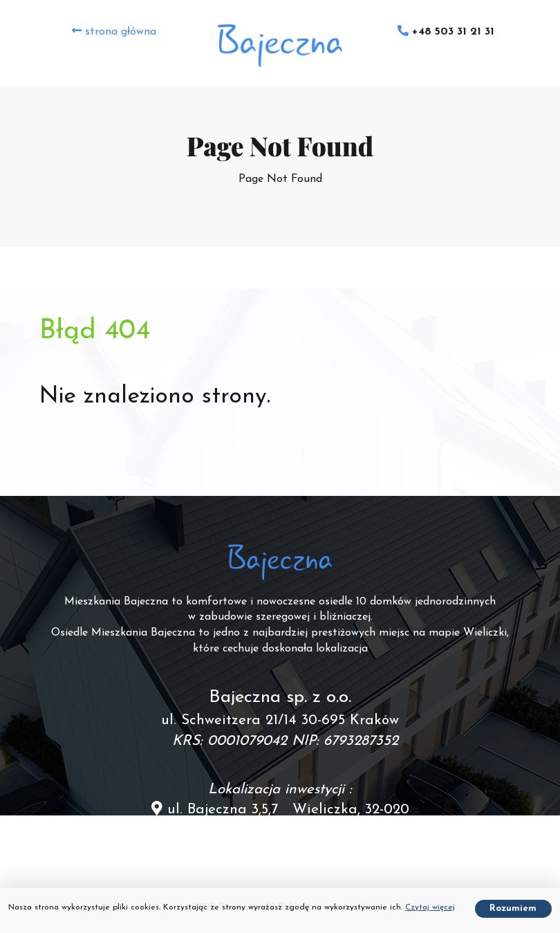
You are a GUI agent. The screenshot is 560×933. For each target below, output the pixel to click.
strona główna (114, 31)
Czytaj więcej (430, 907)
